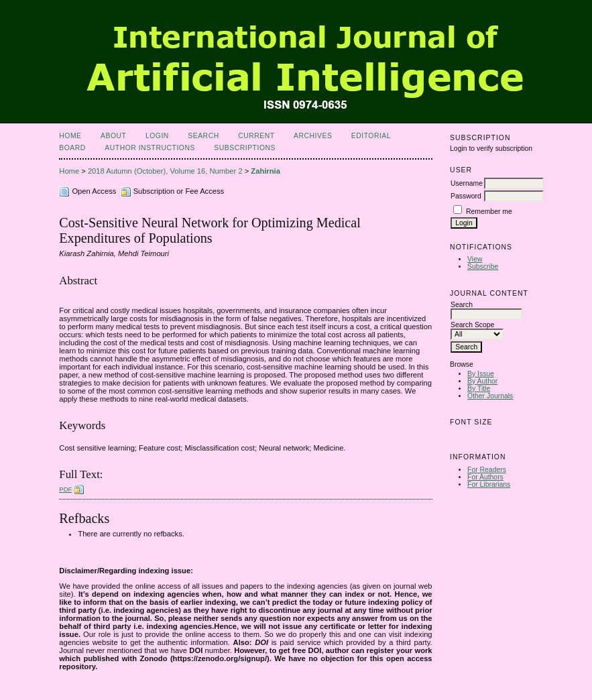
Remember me (489, 212)
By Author (482, 381)
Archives (313, 136)
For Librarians (489, 484)
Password (466, 196)
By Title (479, 389)
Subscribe (483, 267)
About (113, 136)
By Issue (481, 374)
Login (157, 136)
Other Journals (490, 396)
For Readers (487, 470)
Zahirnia (265, 171)
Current (256, 136)
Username (467, 183)
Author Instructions (150, 148)
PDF (65, 489)
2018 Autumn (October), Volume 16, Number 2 (165, 171)
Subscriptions (245, 148)
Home (70, 136)
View (475, 259)
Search (203, 136)
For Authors (485, 477)
